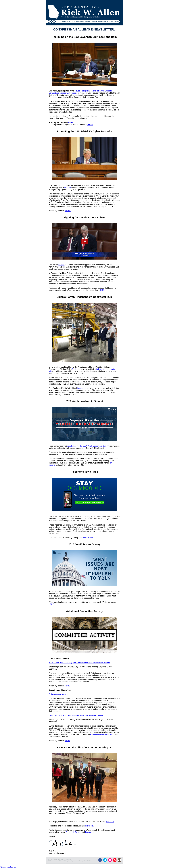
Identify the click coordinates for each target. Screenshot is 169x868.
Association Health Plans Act (102, 734)
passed (61, 265)
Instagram (89, 832)
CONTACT (68, 860)
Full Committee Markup (58, 694)
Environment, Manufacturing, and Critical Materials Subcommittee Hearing (80, 663)
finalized (76, 369)
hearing (67, 187)
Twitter (78, 832)
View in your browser (8, 867)
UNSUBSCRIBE (59, 860)
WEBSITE (50, 860)
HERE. (90, 125)
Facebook (70, 832)
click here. (89, 826)
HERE (71, 123)
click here (110, 822)
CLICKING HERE (86, 538)
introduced (82, 388)
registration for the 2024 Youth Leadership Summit (88, 446)
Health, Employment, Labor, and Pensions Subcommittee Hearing (76, 715)
